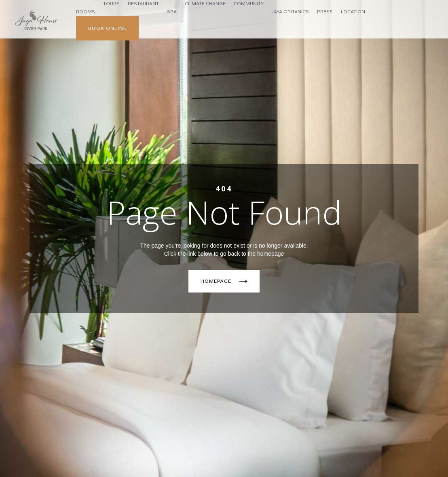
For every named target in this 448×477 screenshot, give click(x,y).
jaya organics (290, 12)
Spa (172, 12)
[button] (111, 4)
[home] (36, 20)
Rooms (86, 12)
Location (353, 12)
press (325, 12)
